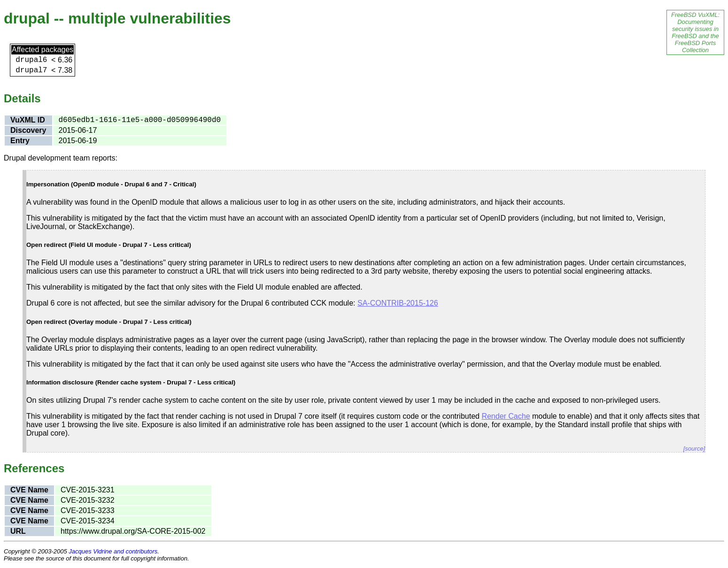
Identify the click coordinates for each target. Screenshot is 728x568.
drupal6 (31, 60)
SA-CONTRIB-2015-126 (398, 303)
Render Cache (506, 416)
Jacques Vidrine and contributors (113, 551)
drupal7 (31, 70)
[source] (694, 449)
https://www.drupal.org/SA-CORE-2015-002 (133, 531)
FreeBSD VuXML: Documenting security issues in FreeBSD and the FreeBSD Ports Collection (695, 32)
